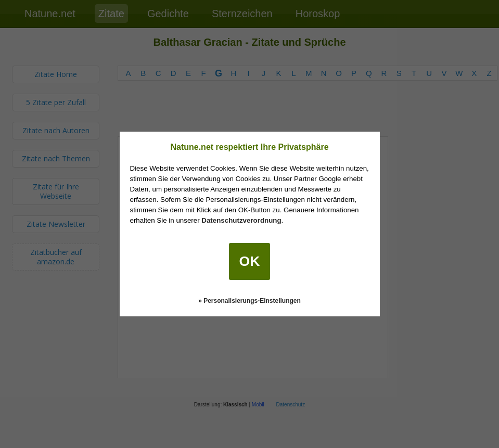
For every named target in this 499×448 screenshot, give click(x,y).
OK (250, 261)
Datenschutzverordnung (241, 220)
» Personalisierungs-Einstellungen (250, 301)
